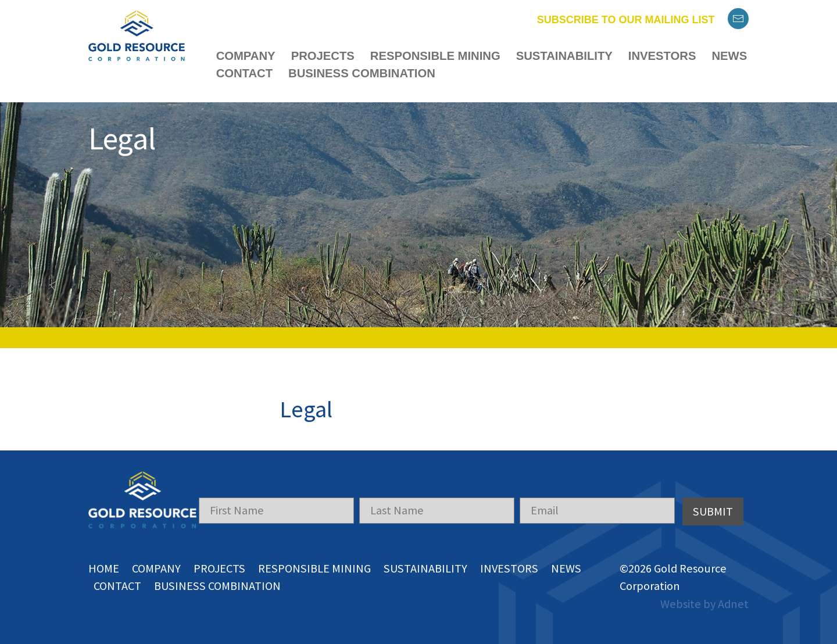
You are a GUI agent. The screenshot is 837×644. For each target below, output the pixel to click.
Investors (662, 56)
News (729, 56)
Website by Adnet (704, 604)
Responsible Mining (435, 56)
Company (246, 56)
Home (104, 568)
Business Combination (362, 73)
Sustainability (564, 56)
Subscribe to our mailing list (626, 20)
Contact (244, 73)
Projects (323, 56)
